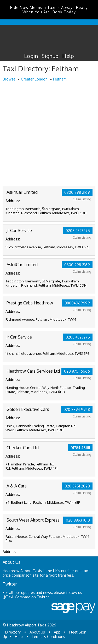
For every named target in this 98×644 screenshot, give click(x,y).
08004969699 (77, 303)
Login (31, 56)
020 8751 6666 (77, 371)
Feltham (60, 79)
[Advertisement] (49, 134)
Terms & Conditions (48, 637)
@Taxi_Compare (16, 597)
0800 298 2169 (77, 192)
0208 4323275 (78, 231)
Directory (13, 632)
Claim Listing (82, 199)
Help (68, 56)
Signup (50, 56)
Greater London (34, 79)
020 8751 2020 (77, 486)
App (57, 632)
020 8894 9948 (77, 409)
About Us (37, 632)
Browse (9, 79)
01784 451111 (80, 448)
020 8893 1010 (78, 520)
